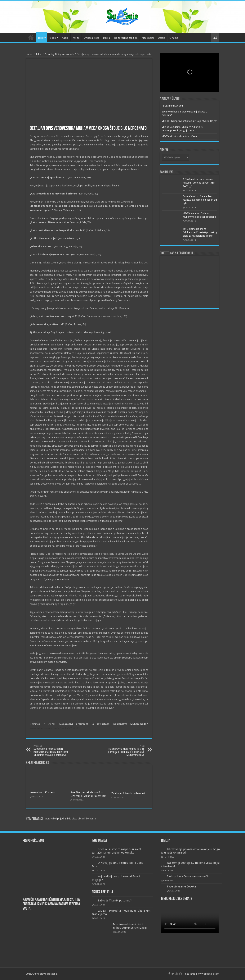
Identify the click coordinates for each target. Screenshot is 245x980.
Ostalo (162, 38)
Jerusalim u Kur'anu (42, 792)
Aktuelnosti (148, 38)
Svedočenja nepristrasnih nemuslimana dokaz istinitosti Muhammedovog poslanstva (53, 751)
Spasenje (190, 974)
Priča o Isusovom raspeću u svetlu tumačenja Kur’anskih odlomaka (117, 851)
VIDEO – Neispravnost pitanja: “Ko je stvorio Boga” (189, 121)
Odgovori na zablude (126, 38)
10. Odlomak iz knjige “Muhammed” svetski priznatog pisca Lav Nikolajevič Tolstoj (200, 232)
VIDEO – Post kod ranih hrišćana (179, 136)
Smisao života (91, 38)
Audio (65, 38)
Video (53, 38)
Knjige (76, 38)
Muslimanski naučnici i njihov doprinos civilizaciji (130, 926)
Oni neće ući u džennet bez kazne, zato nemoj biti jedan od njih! (200, 200)
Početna (31, 37)
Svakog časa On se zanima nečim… (190, 876)
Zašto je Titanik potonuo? (128, 793)
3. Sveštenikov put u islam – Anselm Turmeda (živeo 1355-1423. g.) (199, 183)
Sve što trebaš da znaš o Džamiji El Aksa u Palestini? (88, 794)
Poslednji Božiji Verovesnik (59, 54)
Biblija (107, 38)
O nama (174, 38)
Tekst (41, 38)
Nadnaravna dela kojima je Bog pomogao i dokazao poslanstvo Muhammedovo (125, 751)
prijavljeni (62, 819)
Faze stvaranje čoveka (181, 887)
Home (29, 54)
